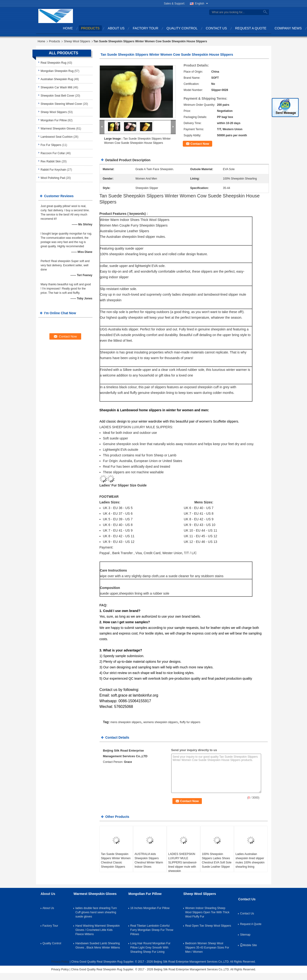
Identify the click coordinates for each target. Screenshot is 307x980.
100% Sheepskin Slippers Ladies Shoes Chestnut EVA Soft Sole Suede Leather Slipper (217, 860)
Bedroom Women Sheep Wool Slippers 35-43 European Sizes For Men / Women (207, 948)
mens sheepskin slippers (126, 722)
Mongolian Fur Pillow (54, 120)
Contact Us (216, 28)
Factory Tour (145, 28)
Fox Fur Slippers (51, 145)
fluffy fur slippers (190, 722)
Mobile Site (248, 945)
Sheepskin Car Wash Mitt (57, 87)
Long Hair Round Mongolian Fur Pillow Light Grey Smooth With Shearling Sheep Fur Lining (150, 948)
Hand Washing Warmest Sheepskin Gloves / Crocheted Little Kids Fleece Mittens (98, 930)
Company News (288, 28)
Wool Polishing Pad (53, 178)
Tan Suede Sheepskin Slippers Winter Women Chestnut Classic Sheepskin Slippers (116, 860)
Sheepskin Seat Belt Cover (58, 96)
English (201, 4)
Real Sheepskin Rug (54, 63)
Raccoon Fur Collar (53, 153)
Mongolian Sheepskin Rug (57, 71)
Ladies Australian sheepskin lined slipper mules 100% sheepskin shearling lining (250, 860)
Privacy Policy (60, 962)
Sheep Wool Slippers (77, 41)
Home (68, 28)
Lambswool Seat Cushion (57, 137)
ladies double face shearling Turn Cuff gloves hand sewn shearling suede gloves (96, 912)
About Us (116, 28)
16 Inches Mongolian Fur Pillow (150, 908)
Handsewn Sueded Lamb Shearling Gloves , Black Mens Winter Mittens (98, 945)
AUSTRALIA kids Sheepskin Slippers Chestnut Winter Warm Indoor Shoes (149, 860)
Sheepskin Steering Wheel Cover (62, 104)
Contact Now (200, 144)
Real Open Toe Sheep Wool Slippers (208, 926)
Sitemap (245, 935)
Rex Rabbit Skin (51, 161)
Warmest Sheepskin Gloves (58, 129)
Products (90, 28)
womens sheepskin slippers (161, 722)
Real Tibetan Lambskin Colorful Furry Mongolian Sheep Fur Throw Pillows (152, 930)
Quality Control (182, 28)
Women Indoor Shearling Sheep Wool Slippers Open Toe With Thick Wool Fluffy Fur (207, 912)
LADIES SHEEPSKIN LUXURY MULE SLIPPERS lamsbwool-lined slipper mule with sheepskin (183, 862)
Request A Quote (251, 28)
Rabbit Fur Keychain (54, 170)
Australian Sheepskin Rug (57, 79)
